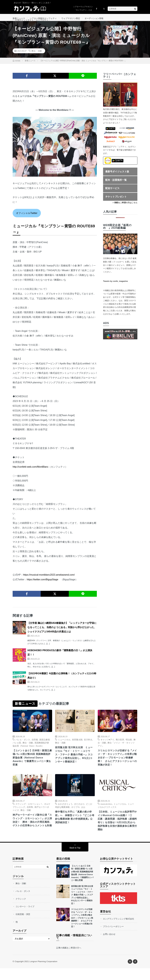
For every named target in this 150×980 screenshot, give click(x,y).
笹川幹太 (88, 747)
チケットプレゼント (116, 204)
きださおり (79, 813)
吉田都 (35, 747)
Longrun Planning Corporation (43, 973)
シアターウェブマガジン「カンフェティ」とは (83, 8)
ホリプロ (75, 816)
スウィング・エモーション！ (29, 813)
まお (83, 816)
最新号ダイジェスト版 (117, 179)
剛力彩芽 (120, 747)
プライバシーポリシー (113, 938)
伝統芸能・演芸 (23, 926)
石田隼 (30, 816)
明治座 (129, 747)
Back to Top (75, 860)
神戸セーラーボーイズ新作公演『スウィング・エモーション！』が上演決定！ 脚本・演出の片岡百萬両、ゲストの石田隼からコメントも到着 (32, 832)
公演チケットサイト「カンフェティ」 (33, 24)
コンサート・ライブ (25, 918)
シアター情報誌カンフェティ (43, 18)
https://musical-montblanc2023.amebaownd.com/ (49, 582)
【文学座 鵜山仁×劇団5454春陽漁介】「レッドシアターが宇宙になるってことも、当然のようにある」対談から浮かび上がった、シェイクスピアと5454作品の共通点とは (62, 635)
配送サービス (112, 196)
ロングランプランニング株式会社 (119, 931)
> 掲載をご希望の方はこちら (125, 210)
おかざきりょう (65, 813)
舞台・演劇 (37, 58)
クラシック (21, 911)
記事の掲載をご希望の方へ (69, 960)
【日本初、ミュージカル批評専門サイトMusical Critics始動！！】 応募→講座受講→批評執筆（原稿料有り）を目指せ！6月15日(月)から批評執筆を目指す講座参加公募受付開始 (117, 831)
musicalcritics (106, 813)
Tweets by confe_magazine (115, 289)
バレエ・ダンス (23, 747)
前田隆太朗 (77, 747)
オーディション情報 (94, 18)
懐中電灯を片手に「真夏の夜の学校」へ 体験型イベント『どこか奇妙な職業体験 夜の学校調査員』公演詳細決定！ (75, 827)
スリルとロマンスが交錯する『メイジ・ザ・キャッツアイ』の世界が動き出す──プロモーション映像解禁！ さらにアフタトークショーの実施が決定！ (117, 766)
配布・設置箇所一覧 (116, 187)
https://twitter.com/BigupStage (42, 587)
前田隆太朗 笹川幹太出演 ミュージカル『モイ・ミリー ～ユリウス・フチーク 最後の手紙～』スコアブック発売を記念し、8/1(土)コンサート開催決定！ (75, 763)
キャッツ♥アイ (107, 747)
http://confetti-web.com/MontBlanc (31, 474)
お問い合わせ (109, 946)
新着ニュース (19, 18)
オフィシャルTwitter (27, 220)
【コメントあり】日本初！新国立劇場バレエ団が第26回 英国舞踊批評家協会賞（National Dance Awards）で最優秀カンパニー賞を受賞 (32, 766)
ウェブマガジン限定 (71, 18)
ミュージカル (64, 747)
